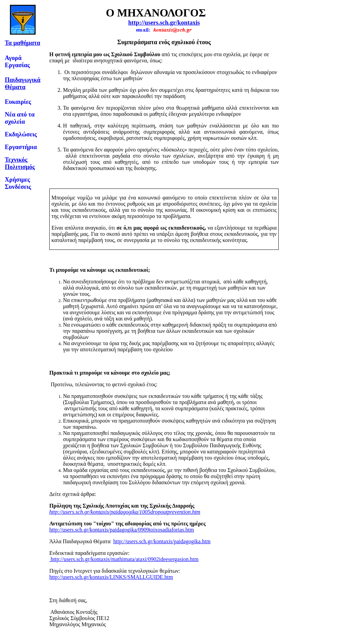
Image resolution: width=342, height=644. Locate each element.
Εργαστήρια (21, 147)
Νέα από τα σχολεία (20, 118)
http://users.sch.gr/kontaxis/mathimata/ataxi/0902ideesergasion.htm (124, 559)
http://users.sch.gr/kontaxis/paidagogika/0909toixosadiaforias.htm (122, 530)
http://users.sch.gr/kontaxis (164, 23)
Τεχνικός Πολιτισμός (20, 163)
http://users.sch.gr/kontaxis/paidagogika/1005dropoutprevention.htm (125, 512)
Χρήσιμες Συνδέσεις (18, 183)
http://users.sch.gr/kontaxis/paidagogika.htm (162, 541)
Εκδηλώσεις (21, 134)
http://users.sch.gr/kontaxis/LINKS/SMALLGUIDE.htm (111, 577)
